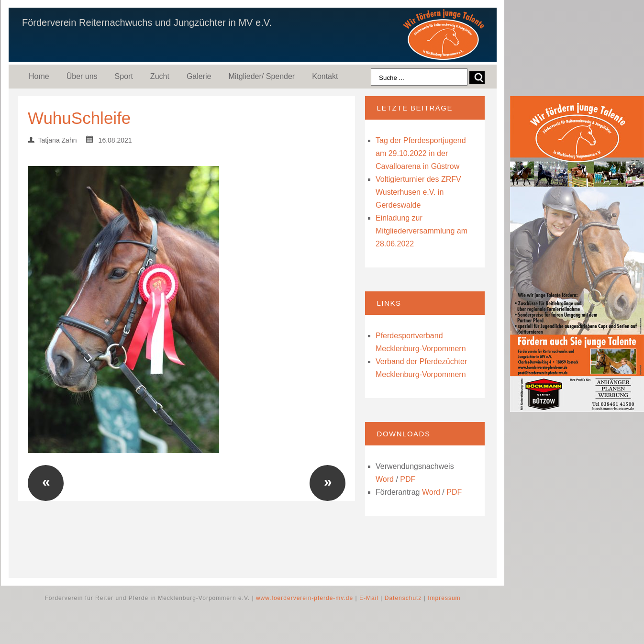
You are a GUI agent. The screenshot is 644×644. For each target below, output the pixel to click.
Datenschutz (403, 598)
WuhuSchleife (79, 118)
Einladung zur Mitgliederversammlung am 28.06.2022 (422, 231)
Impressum (444, 598)
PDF (408, 479)
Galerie (199, 76)
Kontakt (325, 76)
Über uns (82, 76)
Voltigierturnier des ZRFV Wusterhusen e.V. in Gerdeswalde (418, 192)
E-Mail (369, 598)
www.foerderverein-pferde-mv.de (305, 598)
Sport (124, 76)
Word (385, 479)
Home (39, 76)
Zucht (160, 76)
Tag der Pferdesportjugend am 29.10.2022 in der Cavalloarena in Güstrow (421, 153)
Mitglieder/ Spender (261, 76)
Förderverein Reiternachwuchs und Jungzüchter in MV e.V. (147, 22)
